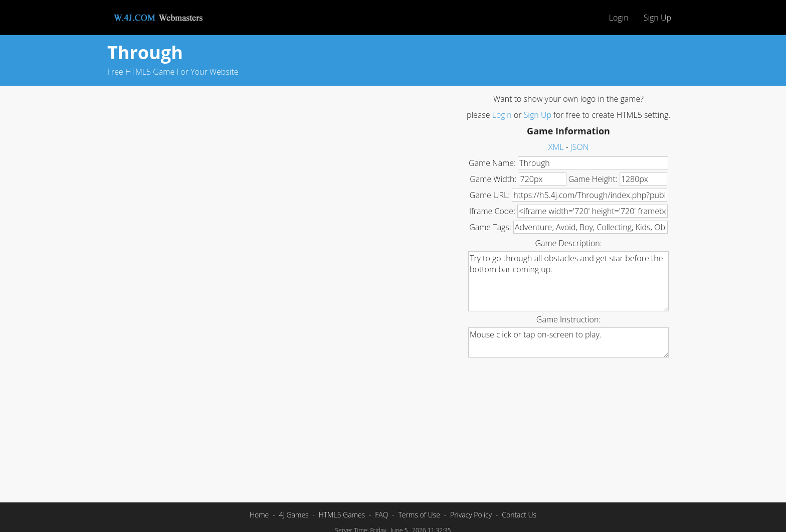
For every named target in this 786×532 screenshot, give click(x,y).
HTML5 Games (342, 515)
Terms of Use (419, 515)
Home (259, 515)
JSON (579, 147)
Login (619, 18)
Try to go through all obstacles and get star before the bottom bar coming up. (568, 281)
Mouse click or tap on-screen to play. (568, 342)
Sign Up (657, 18)
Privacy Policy (471, 515)
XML (556, 147)
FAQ (381, 515)
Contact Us (519, 515)
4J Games (293, 515)
